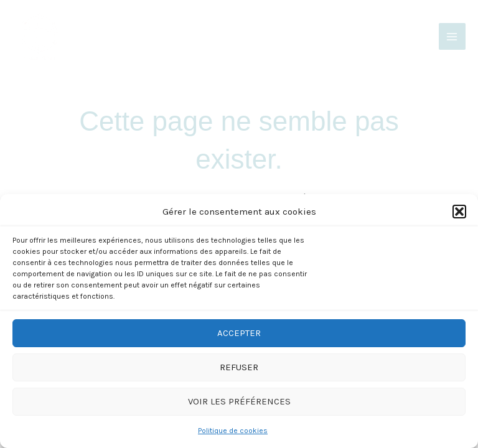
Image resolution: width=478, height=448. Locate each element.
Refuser (239, 367)
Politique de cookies (233, 431)
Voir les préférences (239, 401)
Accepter (239, 333)
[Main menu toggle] (452, 36)
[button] (459, 212)
